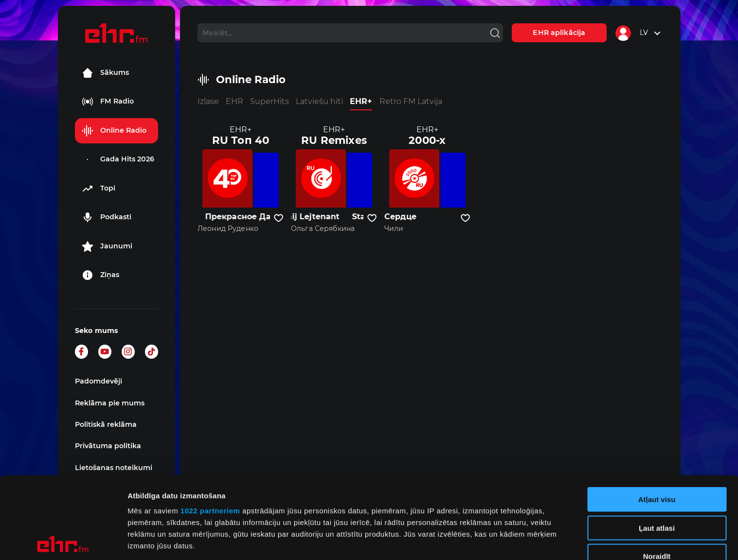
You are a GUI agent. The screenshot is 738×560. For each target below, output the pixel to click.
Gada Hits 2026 (118, 159)
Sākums (105, 73)
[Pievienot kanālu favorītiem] (279, 218)
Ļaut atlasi (657, 446)
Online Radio (114, 131)
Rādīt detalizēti (530, 541)
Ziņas (100, 275)
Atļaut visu (657, 418)
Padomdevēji (99, 381)
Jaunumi (107, 246)
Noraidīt (657, 475)
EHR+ (361, 101)
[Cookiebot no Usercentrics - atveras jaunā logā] (63, 541)
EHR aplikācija (559, 33)
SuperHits (270, 101)
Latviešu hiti (319, 101)
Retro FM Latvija (411, 101)
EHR (234, 101)
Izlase (208, 101)
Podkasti (107, 217)
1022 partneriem (210, 429)
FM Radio (108, 102)
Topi (99, 189)
